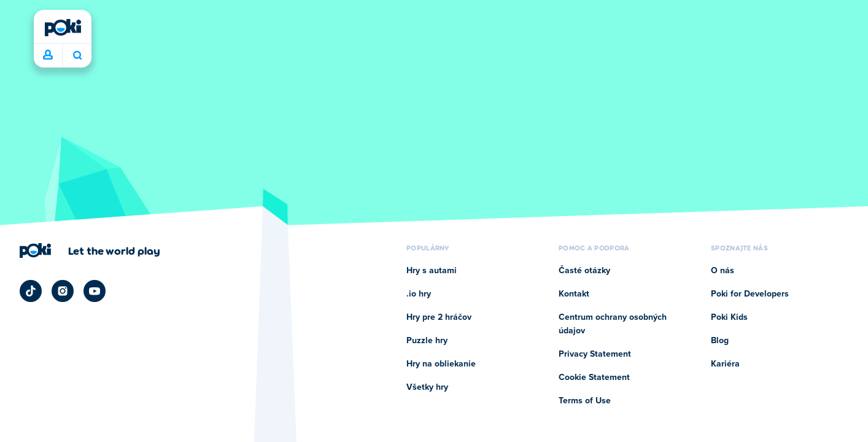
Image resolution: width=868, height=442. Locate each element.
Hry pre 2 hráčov (439, 317)
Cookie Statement (594, 378)
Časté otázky (584, 271)
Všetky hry (427, 387)
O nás (723, 271)
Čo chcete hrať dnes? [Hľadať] (77, 55)
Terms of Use (585, 401)
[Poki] (63, 28)
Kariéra (725, 364)
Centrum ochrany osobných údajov (613, 324)
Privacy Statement (595, 354)
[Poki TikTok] (31, 291)
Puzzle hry (427, 341)
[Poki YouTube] (95, 291)
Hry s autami (432, 271)
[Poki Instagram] (63, 291)
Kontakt (574, 294)
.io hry (419, 294)
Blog (720, 341)
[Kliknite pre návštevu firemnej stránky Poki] (90, 250)
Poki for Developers (750, 294)
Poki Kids (729, 317)
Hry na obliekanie (441, 364)
